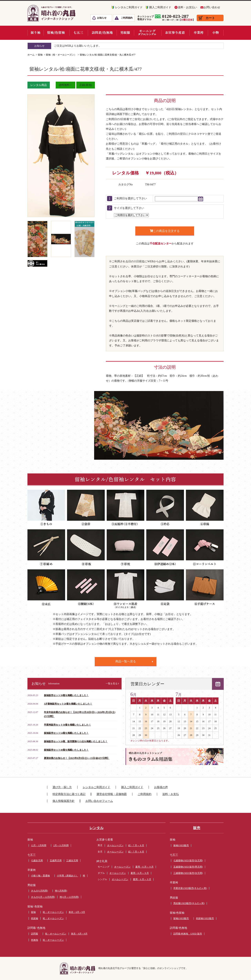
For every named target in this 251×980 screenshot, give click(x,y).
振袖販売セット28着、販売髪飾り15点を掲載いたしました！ (76, 741)
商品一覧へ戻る (126, 661)
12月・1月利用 (39, 845)
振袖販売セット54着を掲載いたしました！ (66, 733)
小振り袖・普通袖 (40, 876)
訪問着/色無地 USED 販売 (188, 934)
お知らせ (102, 18)
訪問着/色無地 (178, 928)
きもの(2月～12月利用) (43, 897)
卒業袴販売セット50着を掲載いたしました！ (67, 725)
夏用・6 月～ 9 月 (144, 867)
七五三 (32, 855)
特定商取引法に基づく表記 (69, 794)
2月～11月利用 (61, 845)
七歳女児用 (37, 861)
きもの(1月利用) (39, 891)
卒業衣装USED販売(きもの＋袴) (190, 888)
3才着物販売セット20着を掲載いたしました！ (68, 704)
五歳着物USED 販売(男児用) (188, 867)
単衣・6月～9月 (77, 912)
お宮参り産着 (105, 840)
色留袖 (35, 918)
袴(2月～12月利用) (69, 897)
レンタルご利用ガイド (129, 7)
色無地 (35, 940)
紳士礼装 (102, 861)
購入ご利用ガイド (160, 7)
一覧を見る (112, 684)
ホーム (31, 55)
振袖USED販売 (181, 845)
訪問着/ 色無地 (36, 928)
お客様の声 (161, 787)
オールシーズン (115, 845)
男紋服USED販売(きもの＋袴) (189, 903)
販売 (197, 828)
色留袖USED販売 (205, 918)
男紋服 (32, 885)
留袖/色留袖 (177, 913)
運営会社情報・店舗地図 (112, 794)
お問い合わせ (212, 7)
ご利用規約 (127, 18)
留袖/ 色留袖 (35, 907)
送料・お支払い (187, 7)
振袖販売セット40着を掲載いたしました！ (66, 750)
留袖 (40, 55)
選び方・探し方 (62, 787)
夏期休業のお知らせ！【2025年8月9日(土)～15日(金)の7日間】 (77, 758)
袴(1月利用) (61, 891)
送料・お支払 (171, 794)
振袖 (30, 840)
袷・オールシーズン (53, 912)
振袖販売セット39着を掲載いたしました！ (66, 695)
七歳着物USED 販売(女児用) (188, 861)
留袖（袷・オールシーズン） (61, 55)
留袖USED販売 (181, 918)
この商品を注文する (165, 231)
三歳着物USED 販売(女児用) (188, 873)
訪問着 (35, 934)
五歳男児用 (56, 861)
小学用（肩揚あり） (67, 876)
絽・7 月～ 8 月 (136, 845)
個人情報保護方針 (64, 801)
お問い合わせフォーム (99, 801)
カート (210, 18)
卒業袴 (32, 870)
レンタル (96, 828)
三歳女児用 (72, 861)
